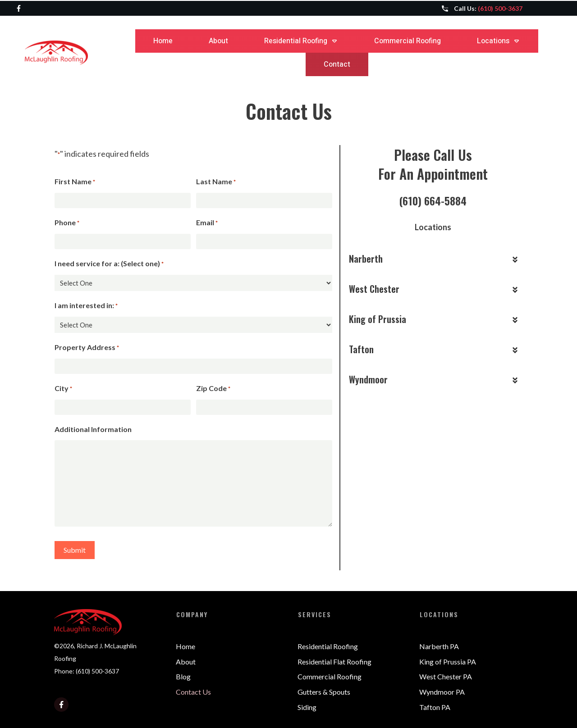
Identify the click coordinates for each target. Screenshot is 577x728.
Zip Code (213, 389)
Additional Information (93, 429)
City (63, 389)
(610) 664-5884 (433, 200)
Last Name (216, 182)
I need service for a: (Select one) (109, 264)
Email (207, 223)
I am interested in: (86, 306)
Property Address (87, 348)
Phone (67, 223)
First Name (75, 182)
